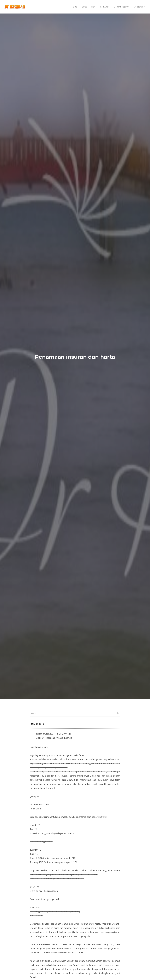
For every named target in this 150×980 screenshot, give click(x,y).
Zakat (84, 7)
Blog (75, 7)
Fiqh (93, 7)
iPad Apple (105, 7)
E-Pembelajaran (122, 7)
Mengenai (138, 7)
